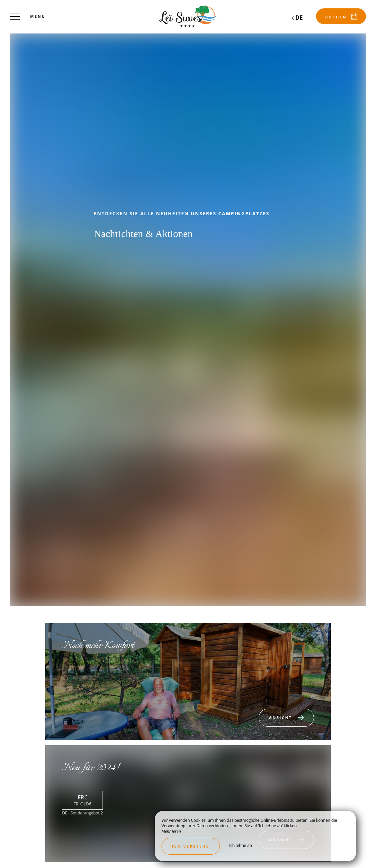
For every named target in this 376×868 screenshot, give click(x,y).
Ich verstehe (191, 846)
